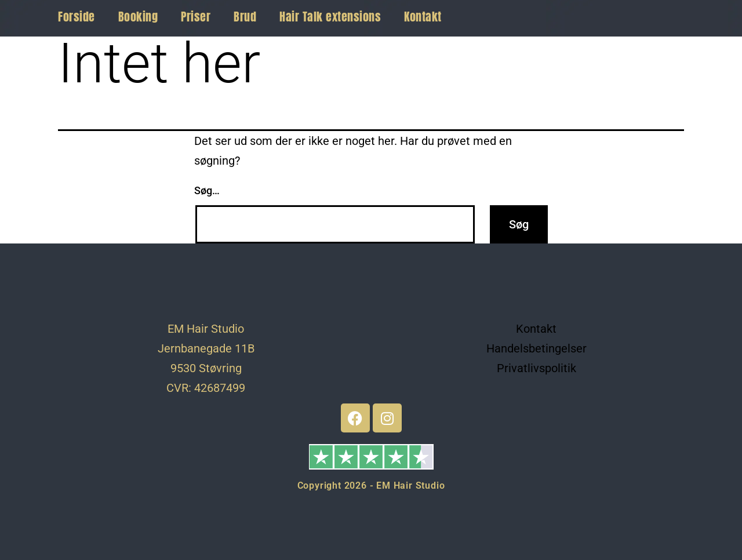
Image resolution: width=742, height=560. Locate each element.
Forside (77, 17)
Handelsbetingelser (537, 348)
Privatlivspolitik (537, 368)
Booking (138, 17)
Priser (196, 17)
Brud (245, 17)
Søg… (207, 190)
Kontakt (423, 17)
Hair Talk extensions (330, 17)
